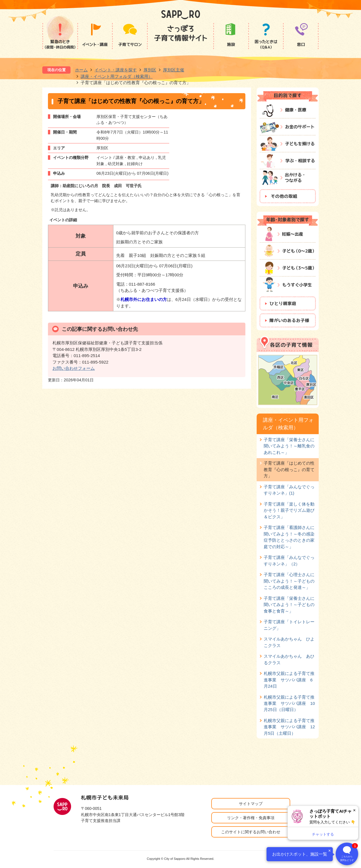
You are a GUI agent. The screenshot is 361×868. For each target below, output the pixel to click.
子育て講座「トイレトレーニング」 (289, 625)
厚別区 (150, 70)
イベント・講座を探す (116, 70)
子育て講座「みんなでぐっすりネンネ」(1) (289, 490)
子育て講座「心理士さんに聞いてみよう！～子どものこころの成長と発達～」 (289, 581)
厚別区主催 (174, 70)
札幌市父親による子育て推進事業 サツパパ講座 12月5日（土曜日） (289, 727)
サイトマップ (251, 804)
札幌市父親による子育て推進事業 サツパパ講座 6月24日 (289, 680)
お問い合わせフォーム (74, 368)
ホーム (81, 70)
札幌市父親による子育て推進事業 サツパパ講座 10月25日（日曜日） (289, 703)
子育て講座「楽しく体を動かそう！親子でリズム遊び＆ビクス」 (289, 510)
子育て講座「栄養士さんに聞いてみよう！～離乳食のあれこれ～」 (289, 446)
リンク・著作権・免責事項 (251, 818)
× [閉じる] (354, 810)
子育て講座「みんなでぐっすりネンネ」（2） (289, 560)
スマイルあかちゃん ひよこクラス (289, 642)
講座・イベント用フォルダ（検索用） (117, 76)
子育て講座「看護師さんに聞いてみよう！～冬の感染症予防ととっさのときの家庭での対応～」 (289, 537)
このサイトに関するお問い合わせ (251, 832)
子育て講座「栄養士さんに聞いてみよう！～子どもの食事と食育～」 (289, 605)
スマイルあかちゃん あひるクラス (289, 659)
